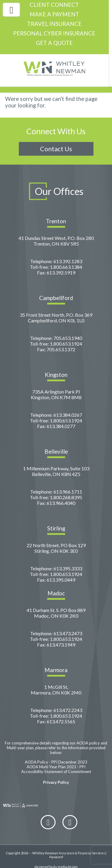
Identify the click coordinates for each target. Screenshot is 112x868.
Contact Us (56, 142)
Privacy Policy (56, 776)
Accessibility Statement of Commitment (56, 765)
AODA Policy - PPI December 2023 (56, 755)
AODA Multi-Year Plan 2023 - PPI (56, 760)
